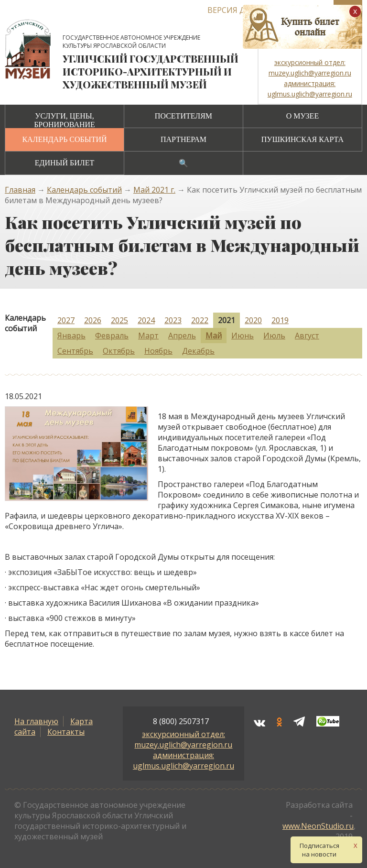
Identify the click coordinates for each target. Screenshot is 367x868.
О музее (302, 116)
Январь (71, 336)
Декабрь (198, 351)
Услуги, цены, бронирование (65, 120)
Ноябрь (158, 351)
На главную (36, 721)
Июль (274, 336)
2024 (146, 320)
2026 (93, 320)
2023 (173, 320)
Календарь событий (64, 139)
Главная (20, 190)
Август (307, 336)
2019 (280, 320)
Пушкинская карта (302, 139)
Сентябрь (75, 351)
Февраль (112, 336)
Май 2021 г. (154, 190)
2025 (119, 320)
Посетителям (183, 116)
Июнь (243, 336)
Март (148, 336)
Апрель (182, 336)
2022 (200, 320)
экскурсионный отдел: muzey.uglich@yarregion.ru (183, 739)
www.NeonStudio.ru (318, 826)
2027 (66, 320)
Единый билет (65, 163)
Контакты (66, 732)
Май (214, 336)
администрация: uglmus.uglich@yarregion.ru (183, 760)
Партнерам (183, 139)
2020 (253, 320)
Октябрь (119, 351)
